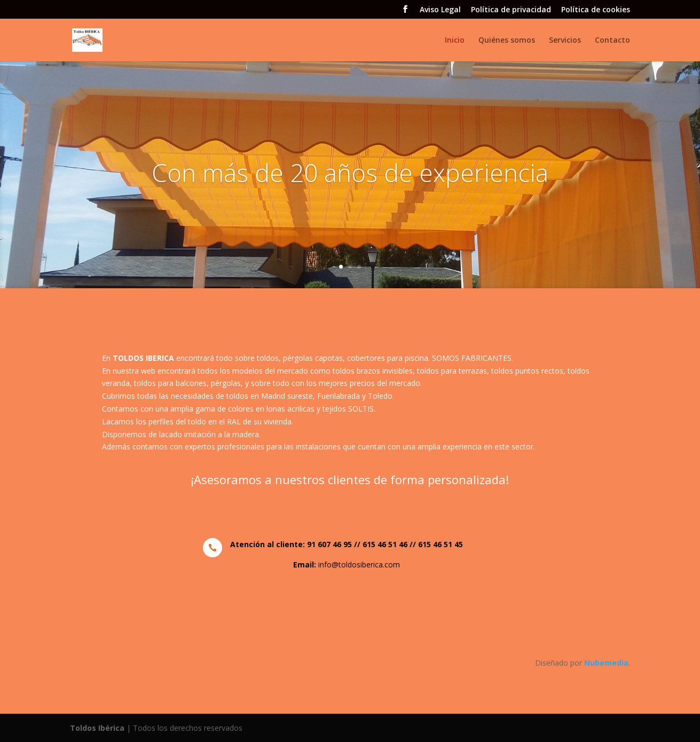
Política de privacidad (511, 10)
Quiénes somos (507, 41)
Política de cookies (596, 10)
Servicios (565, 41)
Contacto (612, 41)
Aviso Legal (440, 10)
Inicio (455, 41)
